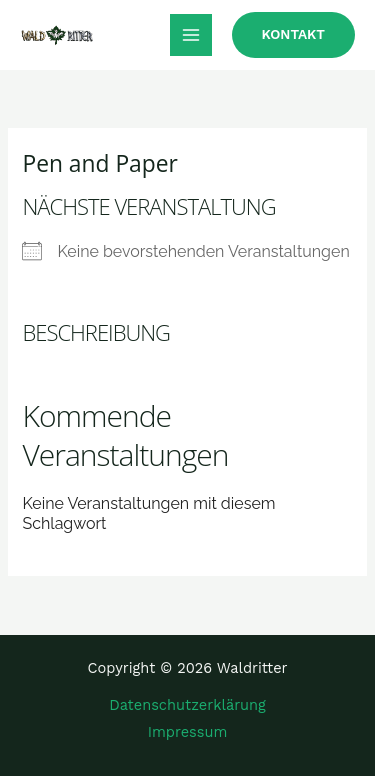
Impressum (188, 732)
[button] (293, 35)
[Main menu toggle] (191, 35)
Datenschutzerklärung (187, 705)
